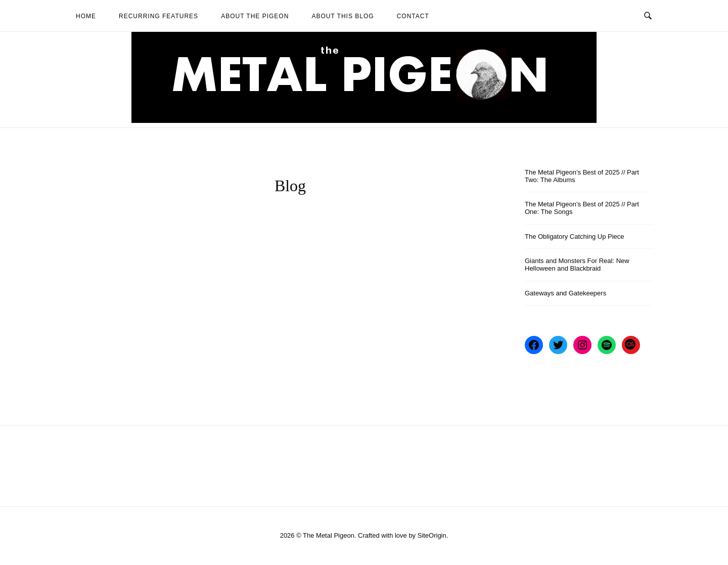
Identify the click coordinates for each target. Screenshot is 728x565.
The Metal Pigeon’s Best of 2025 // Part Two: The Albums (582, 176)
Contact (413, 16)
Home (86, 16)
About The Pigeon (255, 16)
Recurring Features (158, 16)
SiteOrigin (432, 535)
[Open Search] (648, 15)
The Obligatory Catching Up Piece (575, 236)
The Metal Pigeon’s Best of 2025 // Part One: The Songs (582, 208)
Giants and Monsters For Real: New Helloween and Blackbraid (577, 265)
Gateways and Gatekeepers (565, 293)
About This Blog (343, 16)
